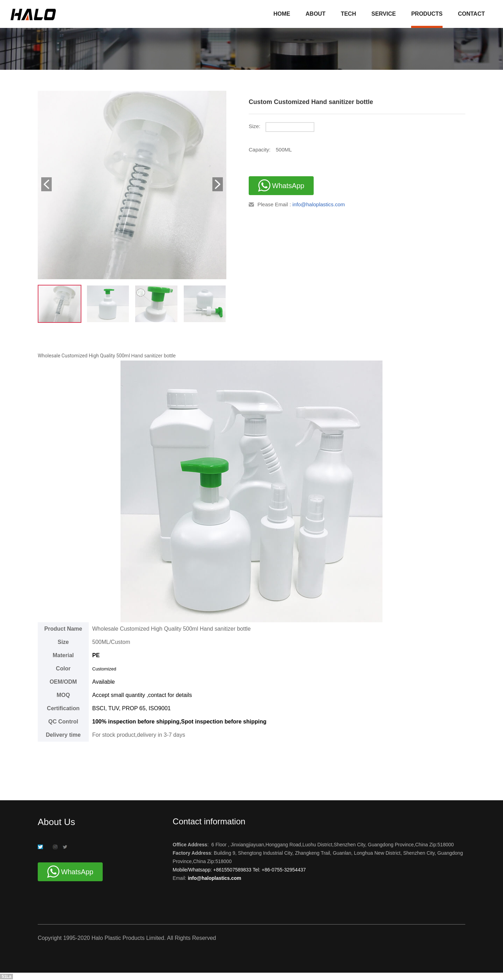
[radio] (365, 130)
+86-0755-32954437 (283, 870)
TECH (349, 14)
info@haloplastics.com (319, 204)
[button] (46, 184)
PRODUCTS (427, 14)
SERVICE (384, 14)
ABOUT (316, 14)
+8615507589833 (233, 870)
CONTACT (471, 14)
